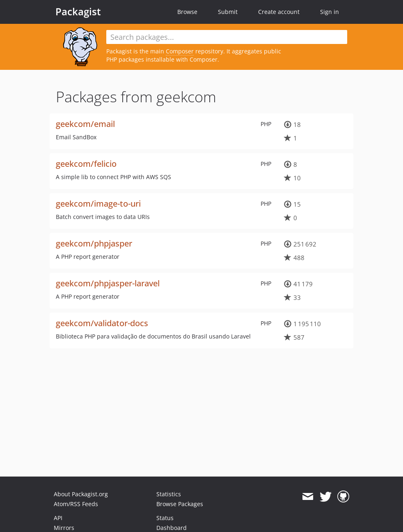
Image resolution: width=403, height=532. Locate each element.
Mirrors (64, 528)
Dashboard (172, 528)
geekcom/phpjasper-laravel (108, 283)
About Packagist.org (81, 494)
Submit (228, 12)
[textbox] (227, 37)
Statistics (169, 494)
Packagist (78, 12)
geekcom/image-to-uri (98, 204)
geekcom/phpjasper (94, 243)
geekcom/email (85, 124)
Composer (180, 51)
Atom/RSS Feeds (76, 504)
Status (165, 518)
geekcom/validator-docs (102, 323)
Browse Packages (180, 504)
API (58, 518)
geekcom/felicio (86, 164)
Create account (279, 12)
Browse (187, 12)
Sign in (330, 12)
